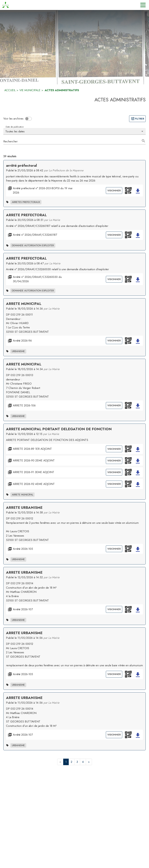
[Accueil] (6, 5)
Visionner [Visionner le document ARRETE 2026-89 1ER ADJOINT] (114, 449)
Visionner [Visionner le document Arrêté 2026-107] (114, 609)
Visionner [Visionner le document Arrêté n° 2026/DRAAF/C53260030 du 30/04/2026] (114, 279)
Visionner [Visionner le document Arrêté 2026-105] (114, 549)
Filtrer (137, 119)
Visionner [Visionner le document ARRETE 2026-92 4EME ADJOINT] (114, 484)
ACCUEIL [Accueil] (10, 90)
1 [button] (66, 762)
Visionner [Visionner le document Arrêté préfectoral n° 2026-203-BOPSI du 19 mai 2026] (114, 191)
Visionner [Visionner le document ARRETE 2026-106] (114, 405)
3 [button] (77, 762)
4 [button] (83, 762)
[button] (128, 191)
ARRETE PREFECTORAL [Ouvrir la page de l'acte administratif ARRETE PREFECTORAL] (26, 215)
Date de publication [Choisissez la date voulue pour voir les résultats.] (15, 127)
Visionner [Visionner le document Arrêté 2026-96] (114, 341)
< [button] (60, 762)
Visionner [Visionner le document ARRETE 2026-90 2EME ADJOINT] (114, 461)
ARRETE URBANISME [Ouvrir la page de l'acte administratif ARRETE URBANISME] (24, 508)
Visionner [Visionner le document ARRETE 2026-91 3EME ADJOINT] (114, 472)
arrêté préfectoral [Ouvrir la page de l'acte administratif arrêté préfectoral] (21, 165)
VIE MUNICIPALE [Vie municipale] (30, 90)
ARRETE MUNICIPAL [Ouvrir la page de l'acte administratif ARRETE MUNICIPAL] (24, 304)
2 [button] (71, 762)
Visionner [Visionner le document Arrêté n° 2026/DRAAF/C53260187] (114, 235)
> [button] (89, 762)
